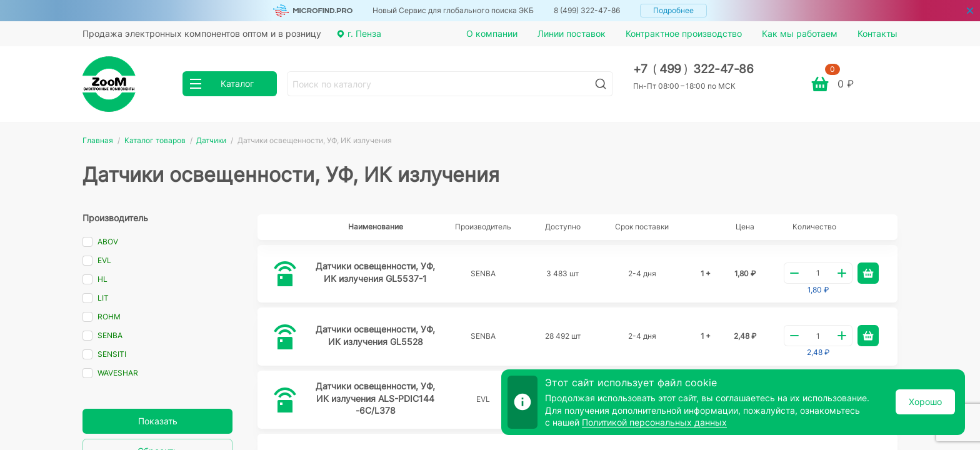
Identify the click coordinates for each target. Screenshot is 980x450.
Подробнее (673, 10)
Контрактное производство (684, 33)
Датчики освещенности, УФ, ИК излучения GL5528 (375, 335)
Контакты (877, 33)
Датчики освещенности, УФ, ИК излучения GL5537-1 (375, 272)
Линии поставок (572, 33)
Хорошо (925, 402)
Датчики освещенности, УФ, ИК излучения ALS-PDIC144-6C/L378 (375, 398)
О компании (492, 33)
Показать (158, 421)
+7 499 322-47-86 (693, 69)
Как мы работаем (800, 33)
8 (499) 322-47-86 (587, 10)
